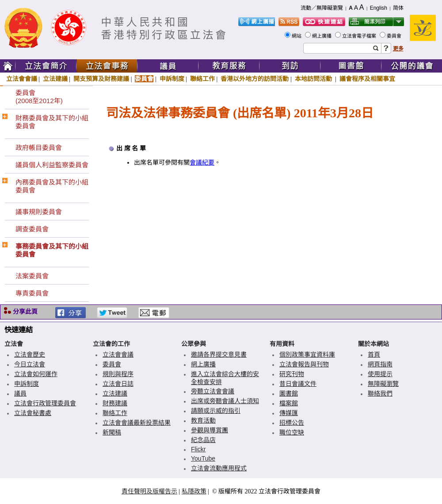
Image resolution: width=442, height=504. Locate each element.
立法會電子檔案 (360, 36)
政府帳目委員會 (39, 148)
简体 (398, 8)
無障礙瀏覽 (383, 384)
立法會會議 (22, 79)
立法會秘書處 (33, 413)
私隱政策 (194, 491)
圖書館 (289, 393)
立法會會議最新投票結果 (137, 423)
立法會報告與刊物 (304, 364)
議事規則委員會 (39, 212)
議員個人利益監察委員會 (52, 165)
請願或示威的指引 (216, 411)
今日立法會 (30, 364)
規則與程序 (118, 374)
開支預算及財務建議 (101, 79)
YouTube (203, 458)
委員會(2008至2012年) (39, 97)
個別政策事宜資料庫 (307, 354)
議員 (20, 393)
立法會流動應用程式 (219, 468)
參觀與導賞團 (210, 430)
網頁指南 (380, 364)
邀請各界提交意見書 (219, 354)
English (379, 8)
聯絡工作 (202, 79)
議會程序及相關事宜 (367, 79)
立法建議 (55, 79)
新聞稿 (112, 432)
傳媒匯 (289, 413)
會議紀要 (202, 163)
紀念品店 (203, 440)
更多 (398, 49)
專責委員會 (32, 293)
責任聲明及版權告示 (149, 491)
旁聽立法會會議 (213, 391)
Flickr (198, 449)
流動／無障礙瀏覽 (322, 8)
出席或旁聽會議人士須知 (225, 401)
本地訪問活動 (314, 79)
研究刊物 (292, 374)
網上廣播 (322, 36)
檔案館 (289, 403)
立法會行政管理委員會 (45, 403)
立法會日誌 (118, 384)
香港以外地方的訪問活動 (255, 79)
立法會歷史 (30, 354)
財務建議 (115, 403)
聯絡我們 (380, 393)
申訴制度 (172, 79)
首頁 (374, 354)
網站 (297, 36)
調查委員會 (32, 229)
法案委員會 (32, 276)
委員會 (395, 36)
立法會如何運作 (36, 374)
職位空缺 (292, 432)
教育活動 (203, 420)
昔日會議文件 (298, 384)
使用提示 (380, 374)
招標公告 (292, 423)
